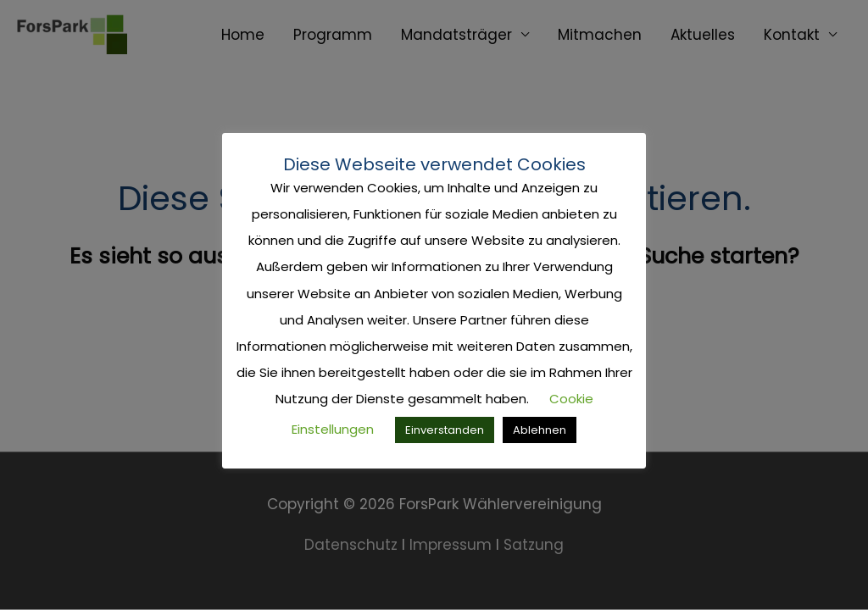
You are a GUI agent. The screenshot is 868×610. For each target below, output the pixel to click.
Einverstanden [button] (445, 430)
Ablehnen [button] (540, 430)
